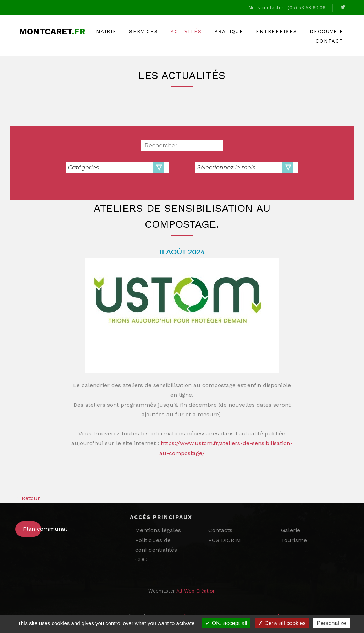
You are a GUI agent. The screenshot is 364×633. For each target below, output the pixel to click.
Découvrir (327, 31)
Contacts (220, 530)
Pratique (229, 31)
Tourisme (294, 540)
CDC (141, 559)
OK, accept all (226, 623)
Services (144, 31)
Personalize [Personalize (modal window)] (332, 623)
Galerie (291, 530)
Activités (186, 31)
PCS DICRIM (225, 540)
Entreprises (277, 31)
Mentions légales (158, 530)
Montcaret (52, 32)
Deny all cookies (282, 623)
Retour (28, 498)
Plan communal (32, 529)
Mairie (106, 31)
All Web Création (196, 591)
